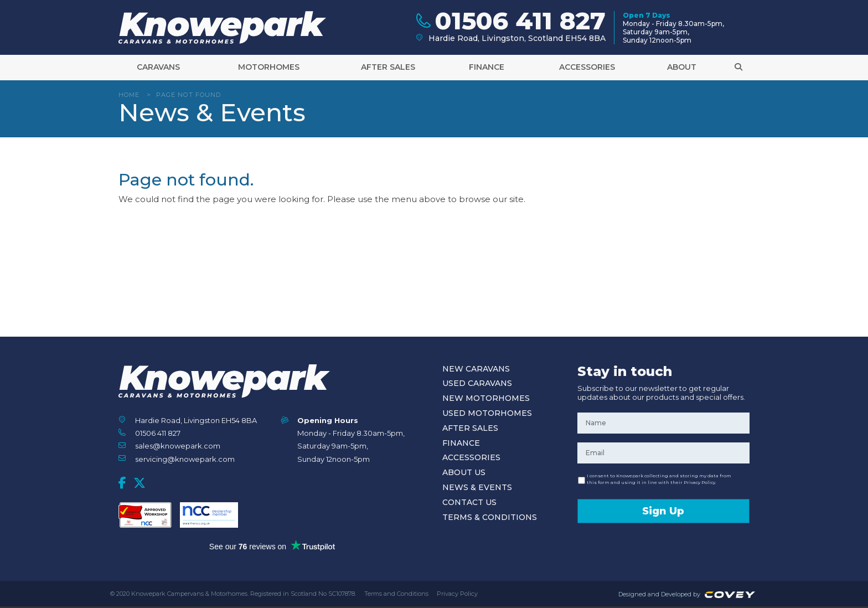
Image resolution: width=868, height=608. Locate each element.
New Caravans (476, 369)
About (682, 68)
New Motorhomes (486, 398)
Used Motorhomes (487, 413)
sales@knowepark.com (178, 446)
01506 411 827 (158, 433)
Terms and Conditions (396, 594)
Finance (487, 68)
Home (129, 95)
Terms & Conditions (490, 517)
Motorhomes (269, 68)
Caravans (158, 68)
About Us (464, 472)
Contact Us (469, 502)
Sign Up (663, 511)
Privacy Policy (457, 594)
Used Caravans (477, 383)
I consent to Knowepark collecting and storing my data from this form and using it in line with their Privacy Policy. (659, 479)
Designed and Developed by (688, 594)
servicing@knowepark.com (185, 459)
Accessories (587, 68)
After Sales (388, 68)
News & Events (477, 487)
